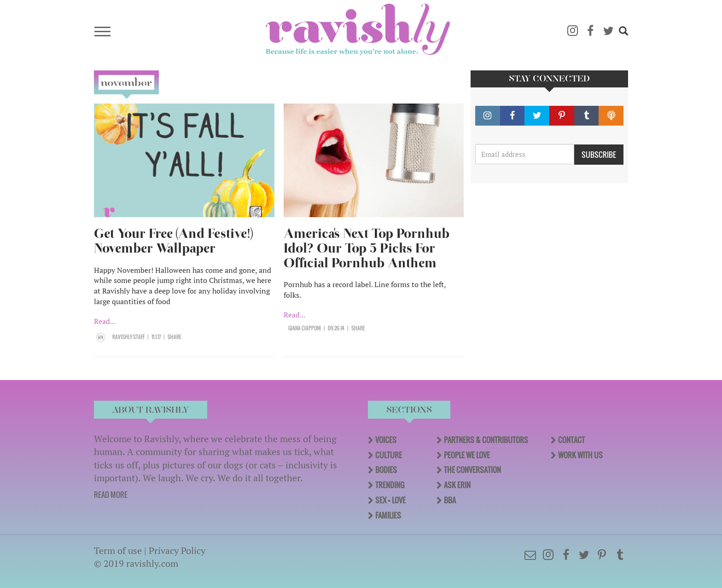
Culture (389, 455)
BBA (450, 500)
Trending (390, 485)
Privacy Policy (177, 551)
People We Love (467, 455)
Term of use (118, 551)
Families (388, 515)
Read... (105, 321)
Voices (386, 440)
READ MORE (111, 495)
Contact (571, 440)
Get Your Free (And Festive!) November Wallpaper (173, 241)
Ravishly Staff (128, 337)
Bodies (386, 470)
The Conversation (472, 470)
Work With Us (580, 455)
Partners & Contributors (486, 440)
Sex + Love (390, 500)
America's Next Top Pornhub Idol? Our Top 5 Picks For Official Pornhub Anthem (367, 248)
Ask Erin (457, 485)
